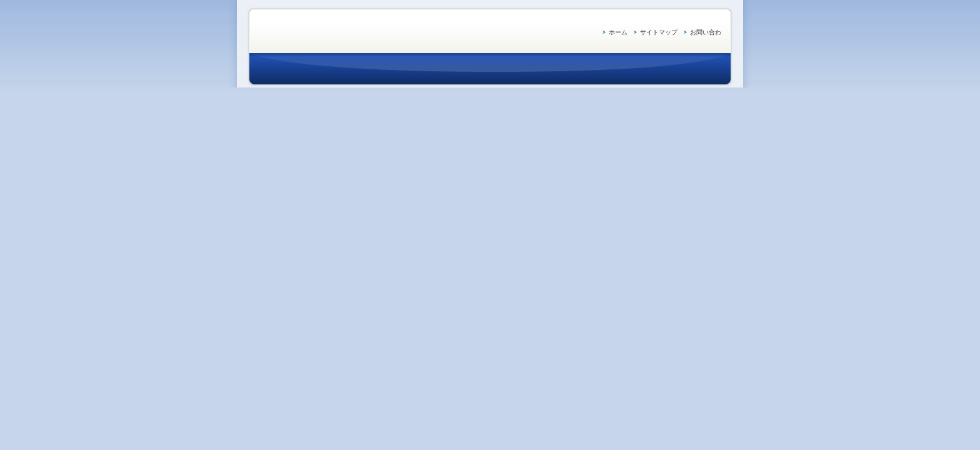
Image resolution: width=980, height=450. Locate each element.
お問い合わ (706, 32)
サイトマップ (659, 32)
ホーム (618, 32)
